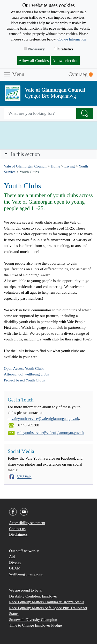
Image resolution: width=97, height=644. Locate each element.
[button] (6, 154)
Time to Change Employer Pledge (35, 625)
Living (70, 166)
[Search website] (40, 114)
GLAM (15, 568)
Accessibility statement (27, 523)
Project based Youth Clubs (24, 380)
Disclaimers (18, 534)
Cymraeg (81, 74)
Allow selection (65, 61)
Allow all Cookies (34, 61)
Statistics (64, 49)
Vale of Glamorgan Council (25, 166)
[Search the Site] (85, 114)
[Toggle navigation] (48, 154)
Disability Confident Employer (33, 596)
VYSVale (24, 477)
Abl (12, 556)
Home (55, 166)
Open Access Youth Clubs (24, 368)
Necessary (34, 49)
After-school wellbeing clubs (26, 374)
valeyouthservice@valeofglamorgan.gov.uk (45, 419)
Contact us (17, 529)
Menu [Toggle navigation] (14, 75)
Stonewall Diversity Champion (33, 620)
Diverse (15, 562)
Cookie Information (72, 39)
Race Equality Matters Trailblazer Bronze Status (47, 602)
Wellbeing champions (26, 574)
